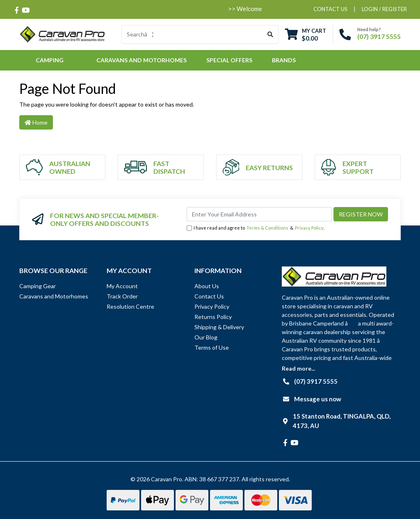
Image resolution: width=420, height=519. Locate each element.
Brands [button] (284, 60)
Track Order (122, 296)
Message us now (318, 399)
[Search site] (270, 34)
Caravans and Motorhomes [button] (142, 60)
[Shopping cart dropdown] (306, 34)
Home (36, 122)
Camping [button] (50, 60)
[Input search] (192, 34)
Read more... (298, 368)
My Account (122, 286)
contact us (330, 9)
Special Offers (229, 60)
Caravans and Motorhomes (54, 296)
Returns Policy (213, 317)
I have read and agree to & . (256, 228)
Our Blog (206, 337)
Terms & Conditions (267, 228)
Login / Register (384, 9)
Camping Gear (38, 286)
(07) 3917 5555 (379, 36)
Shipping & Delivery (219, 327)
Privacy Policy (309, 228)
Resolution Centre (130, 306)
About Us (207, 286)
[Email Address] (259, 214)
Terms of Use (212, 347)
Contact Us (209, 296)
